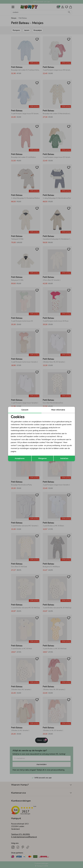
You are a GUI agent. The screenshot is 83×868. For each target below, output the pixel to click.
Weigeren (42, 458)
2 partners (44, 428)
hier (23, 445)
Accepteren (20, 458)
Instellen (64, 458)
